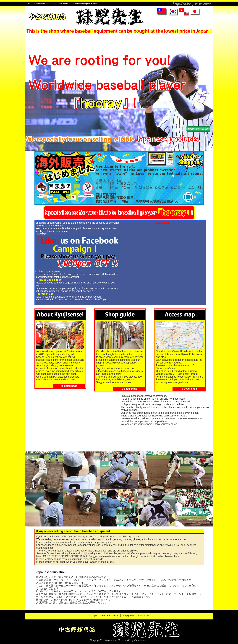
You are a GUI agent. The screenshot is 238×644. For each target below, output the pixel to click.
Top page (92, 616)
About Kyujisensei (110, 616)
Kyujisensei (162, 223)
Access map (144, 616)
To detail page (69, 386)
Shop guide (128, 616)
